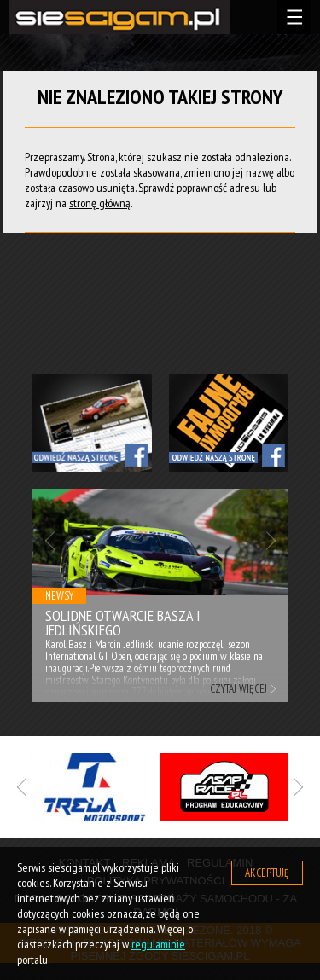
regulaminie (158, 944)
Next (271, 540)
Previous (50, 540)
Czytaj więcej (239, 689)
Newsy (59, 596)
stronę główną (100, 203)
